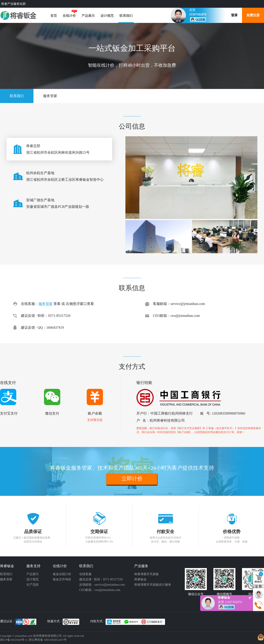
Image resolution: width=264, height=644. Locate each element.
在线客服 (85, 574)
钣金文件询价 (62, 579)
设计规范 (107, 16)
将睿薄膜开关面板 (147, 574)
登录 (234, 15)
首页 (54, 16)
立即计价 (132, 479)
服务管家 (50, 96)
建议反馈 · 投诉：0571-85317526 (101, 579)
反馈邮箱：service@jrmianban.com (102, 585)
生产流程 (33, 585)
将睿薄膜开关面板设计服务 (153, 585)
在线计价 (69, 16)
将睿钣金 (140, 579)
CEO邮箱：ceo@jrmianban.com (100, 590)
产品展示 (88, 16)
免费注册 (253, 15)
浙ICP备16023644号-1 (13, 640)
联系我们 (126, 16)
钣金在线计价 (62, 574)
